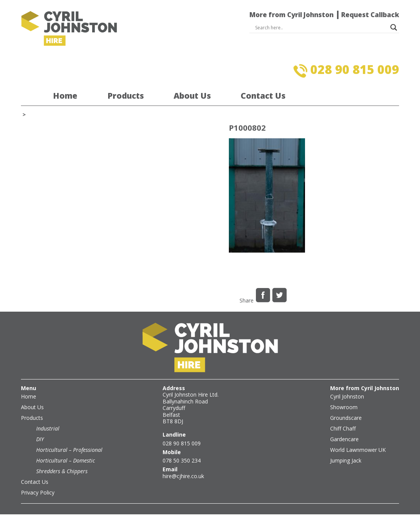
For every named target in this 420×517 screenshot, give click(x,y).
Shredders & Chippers (62, 471)
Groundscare (346, 418)
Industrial (48, 428)
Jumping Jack (346, 460)
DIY (40, 439)
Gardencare (344, 439)
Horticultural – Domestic (65, 460)
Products (126, 96)
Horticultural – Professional (69, 450)
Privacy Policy (38, 492)
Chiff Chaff (343, 428)
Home (65, 96)
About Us (192, 96)
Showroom (344, 407)
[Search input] (321, 27)
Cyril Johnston (347, 396)
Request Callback (370, 15)
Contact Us (263, 96)
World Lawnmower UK (358, 450)
